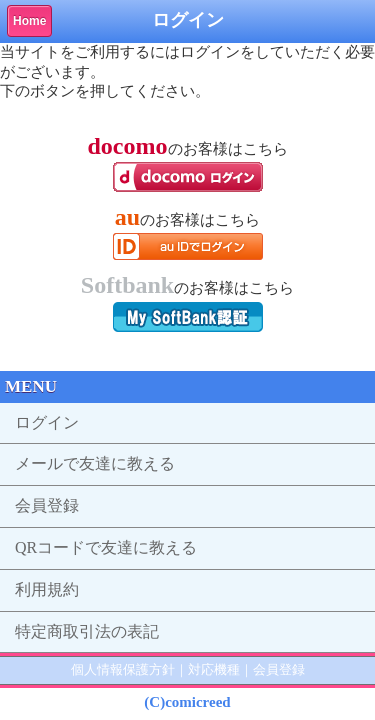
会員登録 (47, 505)
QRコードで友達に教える (106, 547)
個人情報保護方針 (123, 669)
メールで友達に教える (95, 463)
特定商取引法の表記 (87, 631)
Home (29, 21)
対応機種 (214, 669)
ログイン (47, 422)
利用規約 (47, 589)
